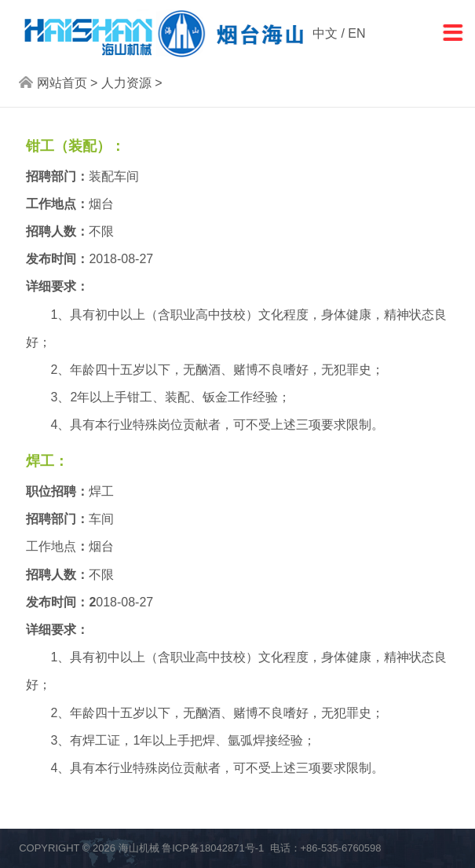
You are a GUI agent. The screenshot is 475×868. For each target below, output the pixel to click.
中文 (325, 33)
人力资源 (126, 83)
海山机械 (139, 848)
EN (356, 33)
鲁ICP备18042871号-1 (213, 848)
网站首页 (62, 83)
